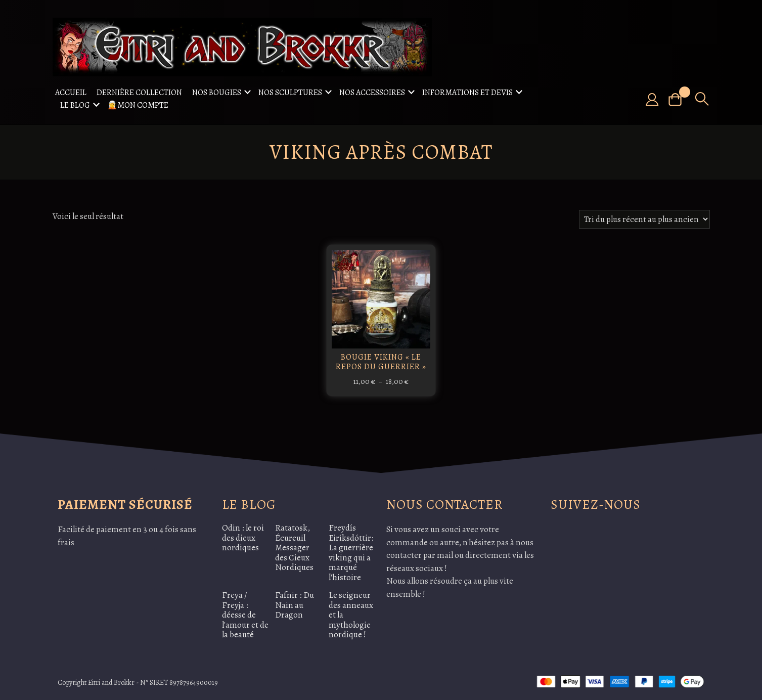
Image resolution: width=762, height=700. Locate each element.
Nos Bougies (217, 93)
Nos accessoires (372, 93)
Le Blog (75, 105)
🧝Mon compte (138, 105)
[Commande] (644, 219)
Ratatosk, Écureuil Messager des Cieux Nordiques (294, 548)
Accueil (71, 93)
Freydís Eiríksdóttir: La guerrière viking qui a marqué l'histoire (351, 553)
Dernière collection (139, 93)
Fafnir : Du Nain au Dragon (295, 605)
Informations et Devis (467, 93)
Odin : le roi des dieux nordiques (243, 538)
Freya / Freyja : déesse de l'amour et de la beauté (245, 615)
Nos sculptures (290, 93)
